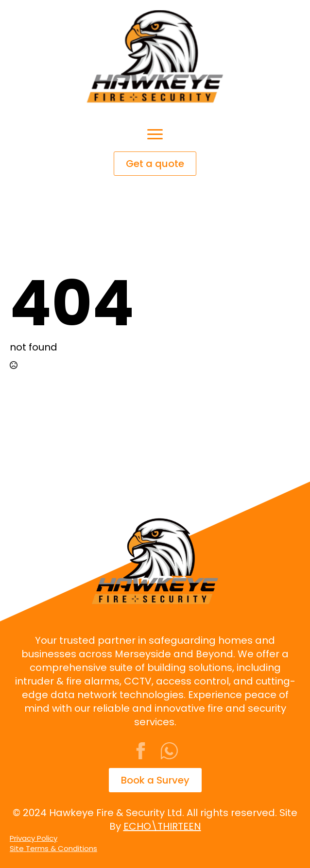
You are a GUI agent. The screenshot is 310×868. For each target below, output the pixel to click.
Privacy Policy (34, 838)
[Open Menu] (155, 134)
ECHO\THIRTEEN (162, 826)
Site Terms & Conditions (53, 848)
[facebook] (141, 751)
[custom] (169, 751)
